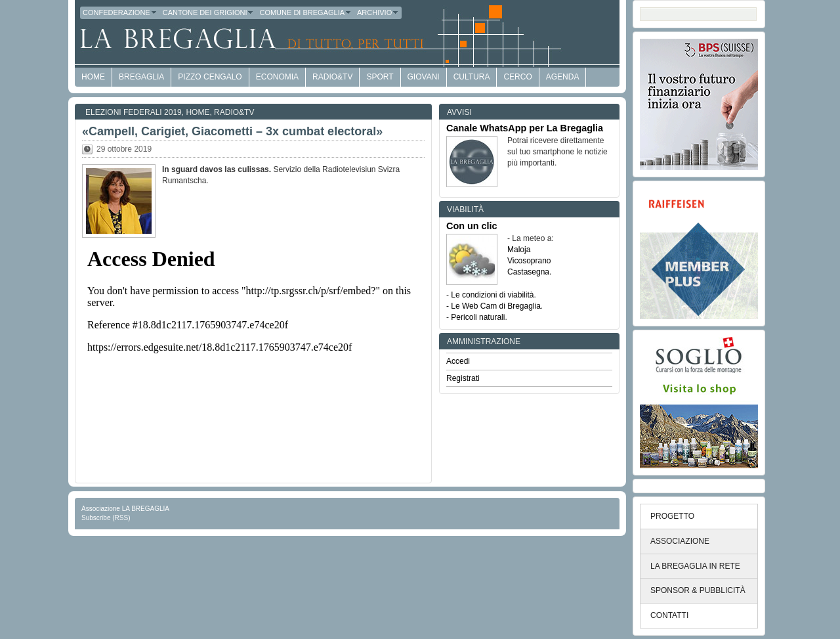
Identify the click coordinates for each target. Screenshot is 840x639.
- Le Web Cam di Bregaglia (493, 306)
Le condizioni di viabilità (492, 295)
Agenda (563, 77)
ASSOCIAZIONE (680, 541)
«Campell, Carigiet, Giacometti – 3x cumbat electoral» (232, 131)
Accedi (458, 361)
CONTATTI (669, 615)
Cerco (517, 77)
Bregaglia (141, 77)
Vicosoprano (529, 261)
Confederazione (120, 12)
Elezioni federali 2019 (134, 112)
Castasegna (528, 272)
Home (198, 112)
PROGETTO (672, 516)
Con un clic (472, 226)
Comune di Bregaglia (305, 12)
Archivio (378, 12)
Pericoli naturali (478, 317)
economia (277, 77)
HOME (93, 77)
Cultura (472, 77)
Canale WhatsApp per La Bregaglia (525, 128)
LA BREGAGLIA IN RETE (695, 566)
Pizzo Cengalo (210, 77)
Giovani (424, 77)
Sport (380, 77)
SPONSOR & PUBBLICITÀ (698, 590)
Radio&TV (332, 77)
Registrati (463, 378)
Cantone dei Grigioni (209, 12)
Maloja (519, 250)
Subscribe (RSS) (106, 518)
